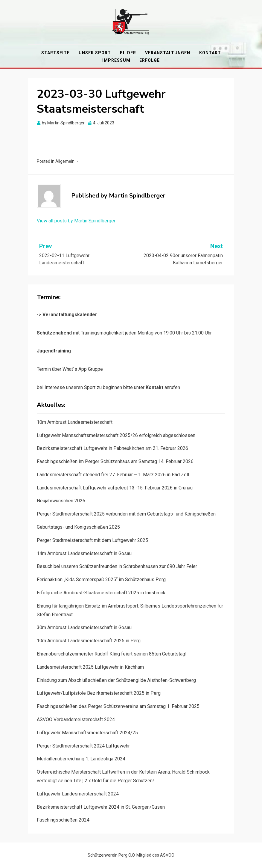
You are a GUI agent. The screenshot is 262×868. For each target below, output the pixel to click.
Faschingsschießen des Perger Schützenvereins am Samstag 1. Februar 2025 (118, 706)
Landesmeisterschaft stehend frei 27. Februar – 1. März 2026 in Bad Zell (113, 475)
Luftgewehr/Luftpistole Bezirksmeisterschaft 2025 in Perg (99, 693)
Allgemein (65, 161)
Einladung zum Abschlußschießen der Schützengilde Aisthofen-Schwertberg (116, 680)
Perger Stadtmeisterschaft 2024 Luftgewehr (83, 746)
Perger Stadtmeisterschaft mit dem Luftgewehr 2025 (92, 540)
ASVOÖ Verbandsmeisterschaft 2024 (76, 719)
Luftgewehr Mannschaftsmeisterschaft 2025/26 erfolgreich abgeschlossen (116, 435)
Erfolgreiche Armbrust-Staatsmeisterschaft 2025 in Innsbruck (101, 593)
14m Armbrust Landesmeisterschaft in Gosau (84, 553)
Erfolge (150, 60)
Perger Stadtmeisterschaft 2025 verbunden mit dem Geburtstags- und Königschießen (126, 514)
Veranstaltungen (168, 53)
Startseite (55, 53)
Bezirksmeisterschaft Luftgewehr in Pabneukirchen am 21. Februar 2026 (112, 448)
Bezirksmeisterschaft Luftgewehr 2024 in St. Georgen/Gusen (101, 807)
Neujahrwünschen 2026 (61, 501)
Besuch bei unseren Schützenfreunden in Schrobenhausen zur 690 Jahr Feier (117, 566)
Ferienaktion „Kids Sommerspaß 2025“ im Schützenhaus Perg (101, 580)
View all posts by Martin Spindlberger (76, 221)
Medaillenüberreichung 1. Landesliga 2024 (81, 759)
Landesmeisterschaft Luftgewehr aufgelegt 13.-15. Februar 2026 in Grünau (115, 488)
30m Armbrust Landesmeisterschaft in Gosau (84, 627)
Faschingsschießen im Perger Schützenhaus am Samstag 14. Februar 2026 (115, 461)
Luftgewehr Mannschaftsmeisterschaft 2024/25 (87, 733)
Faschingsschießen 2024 (63, 820)
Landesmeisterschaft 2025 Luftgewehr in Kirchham (90, 667)
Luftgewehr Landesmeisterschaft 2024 (78, 794)
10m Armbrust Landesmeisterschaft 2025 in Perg (89, 641)
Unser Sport (95, 53)
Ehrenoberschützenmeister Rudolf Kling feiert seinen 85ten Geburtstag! (112, 654)
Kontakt (210, 53)
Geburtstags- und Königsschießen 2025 (78, 527)
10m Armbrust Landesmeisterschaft (75, 422)
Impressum (116, 60)
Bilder (128, 53)
